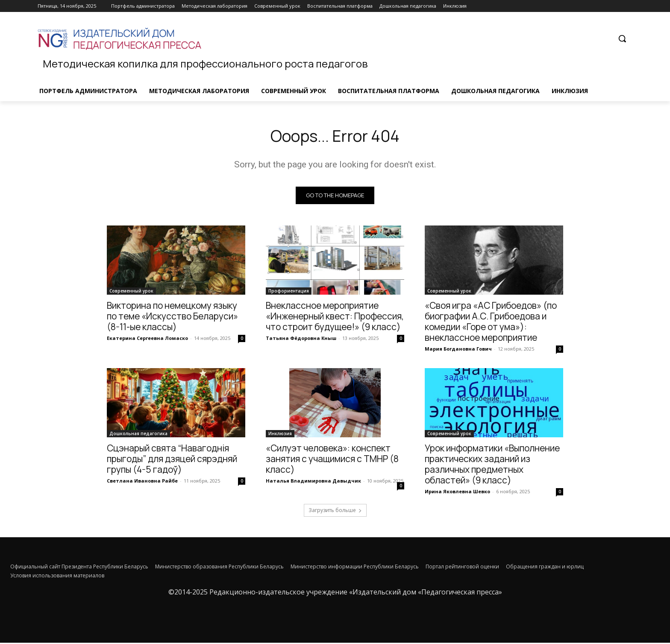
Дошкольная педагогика (138, 435)
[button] (622, 38)
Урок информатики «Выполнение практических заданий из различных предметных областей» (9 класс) (492, 465)
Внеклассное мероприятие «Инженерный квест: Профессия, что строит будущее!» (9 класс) (335, 317)
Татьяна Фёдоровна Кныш (301, 339)
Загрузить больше (335, 511)
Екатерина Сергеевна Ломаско (147, 339)
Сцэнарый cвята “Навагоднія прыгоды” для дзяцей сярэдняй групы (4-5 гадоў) (172, 460)
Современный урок (131, 292)
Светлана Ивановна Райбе (142, 482)
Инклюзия (280, 435)
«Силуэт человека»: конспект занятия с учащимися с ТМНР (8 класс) (332, 460)
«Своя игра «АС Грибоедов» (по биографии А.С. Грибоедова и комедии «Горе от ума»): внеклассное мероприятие (491, 323)
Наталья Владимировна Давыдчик (313, 482)
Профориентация (289, 292)
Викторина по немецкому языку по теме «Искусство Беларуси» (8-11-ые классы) (172, 317)
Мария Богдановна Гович (458, 350)
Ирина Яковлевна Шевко (457, 493)
